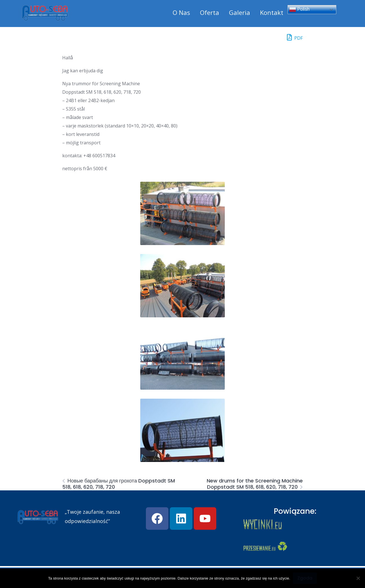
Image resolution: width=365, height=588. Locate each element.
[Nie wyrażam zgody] (358, 578)
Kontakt (272, 12)
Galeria (240, 12)
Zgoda (305, 578)
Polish (299, 10)
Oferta (210, 12)
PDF (295, 37)
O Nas (181, 12)
